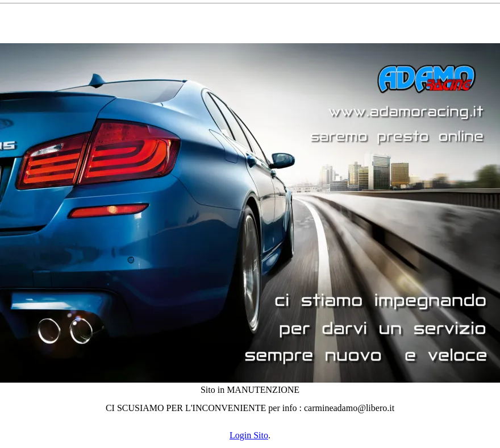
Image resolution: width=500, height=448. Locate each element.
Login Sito (249, 435)
